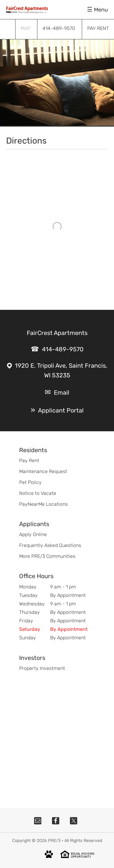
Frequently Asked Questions (50, 545)
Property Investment (42, 668)
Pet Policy (30, 482)
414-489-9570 (63, 349)
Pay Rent (29, 461)
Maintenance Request (43, 471)
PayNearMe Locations (43, 504)
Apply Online (33, 534)
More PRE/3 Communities (47, 556)
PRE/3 (54, 841)
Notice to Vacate (38, 493)
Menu (101, 10)
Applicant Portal (61, 410)
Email (62, 393)
